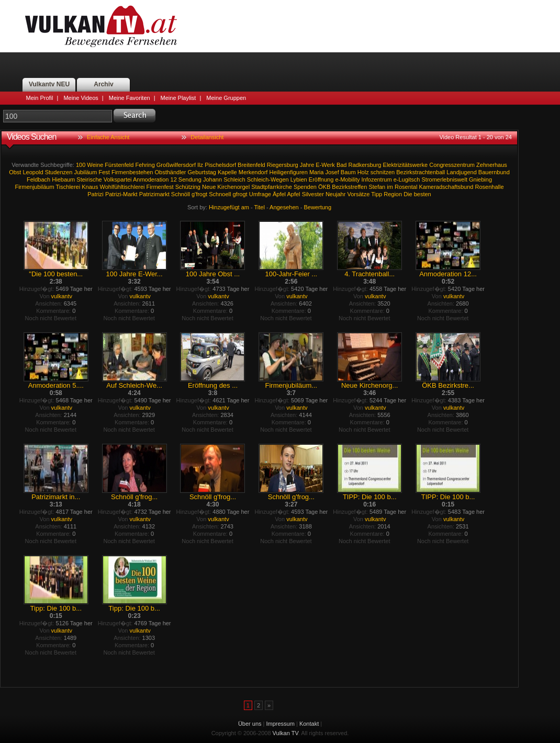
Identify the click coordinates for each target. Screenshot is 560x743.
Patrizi (96, 194)
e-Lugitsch (407, 179)
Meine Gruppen (226, 98)
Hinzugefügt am (229, 207)
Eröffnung (321, 179)
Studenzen (59, 172)
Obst (15, 172)
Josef (332, 172)
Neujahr (336, 194)
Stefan (377, 187)
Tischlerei (68, 187)
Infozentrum (377, 179)
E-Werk (325, 165)
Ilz (200, 165)
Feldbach (38, 179)
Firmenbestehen (132, 172)
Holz (363, 172)
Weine (95, 165)
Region (393, 194)
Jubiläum (85, 172)
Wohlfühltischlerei (122, 187)
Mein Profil (40, 98)
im (390, 187)
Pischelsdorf (220, 165)
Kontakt (309, 724)
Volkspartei (118, 179)
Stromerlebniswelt (445, 179)
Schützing (188, 187)
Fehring (145, 165)
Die (408, 194)
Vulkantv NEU (49, 84)
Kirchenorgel (233, 187)
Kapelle (227, 172)
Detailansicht (207, 137)
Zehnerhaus (492, 165)
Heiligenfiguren (288, 172)
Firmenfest (160, 187)
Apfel (293, 194)
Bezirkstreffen (349, 187)
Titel (260, 207)
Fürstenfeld (119, 165)
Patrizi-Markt (121, 194)
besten (423, 194)
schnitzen (383, 172)
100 (81, 165)
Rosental (406, 187)
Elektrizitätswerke (406, 165)
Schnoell (220, 194)
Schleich (234, 179)
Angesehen (284, 207)
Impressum (281, 724)
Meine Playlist (178, 98)
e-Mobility (347, 179)
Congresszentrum (452, 165)
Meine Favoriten (130, 98)
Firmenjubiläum (34, 187)
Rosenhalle (489, 187)
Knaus (90, 187)
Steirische (89, 179)
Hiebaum (63, 179)
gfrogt (240, 194)
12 (174, 179)
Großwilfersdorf (176, 165)
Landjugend (462, 172)
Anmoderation (151, 179)
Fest (104, 172)
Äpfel (279, 194)
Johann (212, 179)
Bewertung (318, 207)
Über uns (250, 724)
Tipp (377, 194)
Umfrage (260, 194)
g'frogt (199, 194)
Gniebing (480, 179)
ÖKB (324, 187)
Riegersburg (283, 165)
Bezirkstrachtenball (421, 172)
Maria (317, 172)
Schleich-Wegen (268, 179)
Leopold (33, 172)
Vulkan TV (101, 26)
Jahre (307, 165)
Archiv (103, 84)
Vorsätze (358, 194)
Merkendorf (253, 172)
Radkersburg (365, 165)
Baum (348, 172)
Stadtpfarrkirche (272, 187)
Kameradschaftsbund (446, 187)
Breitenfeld (251, 165)
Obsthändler (171, 172)
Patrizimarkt (154, 194)
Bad (342, 165)
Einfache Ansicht (108, 137)
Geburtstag (202, 172)
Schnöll (181, 194)
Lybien (299, 179)
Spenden (305, 187)
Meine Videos (81, 98)
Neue (209, 187)
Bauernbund (494, 172)
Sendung (190, 179)
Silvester (313, 194)
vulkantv (62, 296)
